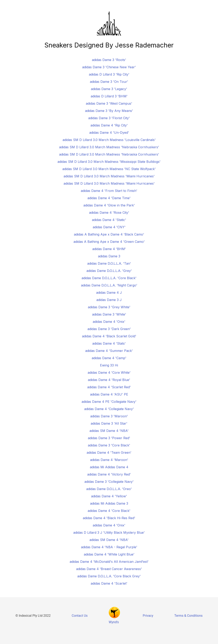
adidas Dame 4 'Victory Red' (109, 474)
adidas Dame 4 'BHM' (109, 249)
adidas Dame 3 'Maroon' (109, 416)
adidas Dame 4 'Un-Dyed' (109, 133)
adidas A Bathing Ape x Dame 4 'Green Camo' (109, 242)
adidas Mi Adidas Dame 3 (109, 503)
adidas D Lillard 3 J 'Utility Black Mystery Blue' (109, 532)
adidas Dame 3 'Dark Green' (109, 329)
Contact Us (80, 616)
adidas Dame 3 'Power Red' (109, 438)
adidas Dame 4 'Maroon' (109, 460)
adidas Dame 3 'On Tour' (109, 82)
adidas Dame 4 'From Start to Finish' (109, 191)
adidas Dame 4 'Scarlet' (109, 583)
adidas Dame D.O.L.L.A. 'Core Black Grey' (109, 576)
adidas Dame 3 (109, 256)
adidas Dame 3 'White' (109, 314)
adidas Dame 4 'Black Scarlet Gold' (109, 336)
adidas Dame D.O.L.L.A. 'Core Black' (109, 278)
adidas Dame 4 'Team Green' (109, 452)
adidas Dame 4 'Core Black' (109, 511)
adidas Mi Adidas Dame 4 (109, 467)
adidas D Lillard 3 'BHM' (109, 96)
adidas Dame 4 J (109, 293)
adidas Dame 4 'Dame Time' (109, 198)
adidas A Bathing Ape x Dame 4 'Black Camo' (109, 234)
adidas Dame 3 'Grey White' (109, 307)
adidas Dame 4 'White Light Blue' (109, 554)
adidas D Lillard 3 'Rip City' (109, 74)
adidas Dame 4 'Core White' (109, 373)
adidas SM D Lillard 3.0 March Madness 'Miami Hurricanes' (109, 176)
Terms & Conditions (188, 616)
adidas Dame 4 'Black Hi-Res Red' (109, 518)
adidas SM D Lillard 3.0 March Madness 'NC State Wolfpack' (109, 169)
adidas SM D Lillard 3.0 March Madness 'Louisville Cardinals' (109, 140)
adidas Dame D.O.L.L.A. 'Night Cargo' (109, 285)
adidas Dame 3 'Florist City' (109, 118)
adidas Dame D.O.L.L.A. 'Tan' (109, 263)
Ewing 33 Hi (109, 365)
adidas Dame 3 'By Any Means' (109, 111)
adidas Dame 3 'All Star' (109, 423)
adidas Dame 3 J (109, 300)
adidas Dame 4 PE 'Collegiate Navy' (109, 402)
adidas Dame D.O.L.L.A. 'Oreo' (109, 489)
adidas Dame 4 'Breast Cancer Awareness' (109, 569)
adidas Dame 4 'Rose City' (109, 213)
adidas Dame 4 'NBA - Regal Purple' (109, 547)
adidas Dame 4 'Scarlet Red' (109, 387)
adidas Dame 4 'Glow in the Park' (109, 205)
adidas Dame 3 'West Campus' (109, 103)
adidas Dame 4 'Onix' (109, 322)
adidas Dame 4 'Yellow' (109, 496)
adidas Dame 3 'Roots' (109, 60)
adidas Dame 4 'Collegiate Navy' (109, 409)
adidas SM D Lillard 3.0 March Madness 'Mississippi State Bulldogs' (109, 162)
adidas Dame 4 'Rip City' (109, 125)
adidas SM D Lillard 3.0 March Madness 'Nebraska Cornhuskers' (109, 147)
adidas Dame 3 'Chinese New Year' (109, 67)
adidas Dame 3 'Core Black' (109, 445)
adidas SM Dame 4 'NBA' (109, 431)
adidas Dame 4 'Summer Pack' (109, 351)
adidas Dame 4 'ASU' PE (109, 394)
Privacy (148, 616)
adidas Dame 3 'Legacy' (109, 89)
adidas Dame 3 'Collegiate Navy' (109, 482)
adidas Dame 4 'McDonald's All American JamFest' (109, 562)
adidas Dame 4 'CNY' (109, 227)
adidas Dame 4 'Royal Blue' (109, 380)
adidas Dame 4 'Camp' (109, 358)
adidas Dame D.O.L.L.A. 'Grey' (109, 271)
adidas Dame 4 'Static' (109, 220)
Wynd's (114, 622)
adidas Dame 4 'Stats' (109, 343)
